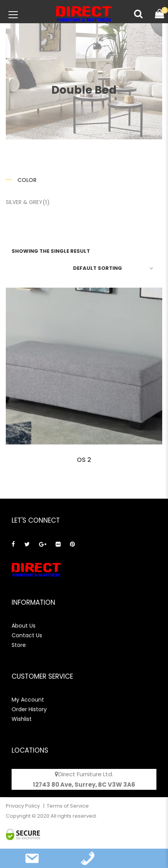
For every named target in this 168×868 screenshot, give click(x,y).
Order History (29, 709)
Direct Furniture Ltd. (86, 774)
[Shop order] (112, 268)
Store (19, 645)
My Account (28, 700)
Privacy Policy (23, 806)
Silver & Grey (24, 202)
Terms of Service (68, 806)
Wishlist (22, 719)
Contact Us (27, 635)
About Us (24, 626)
